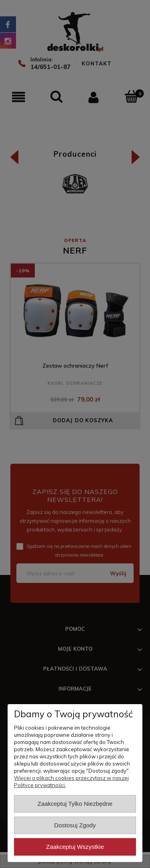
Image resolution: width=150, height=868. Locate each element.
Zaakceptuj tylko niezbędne (75, 804)
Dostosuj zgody (75, 825)
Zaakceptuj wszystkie (75, 847)
